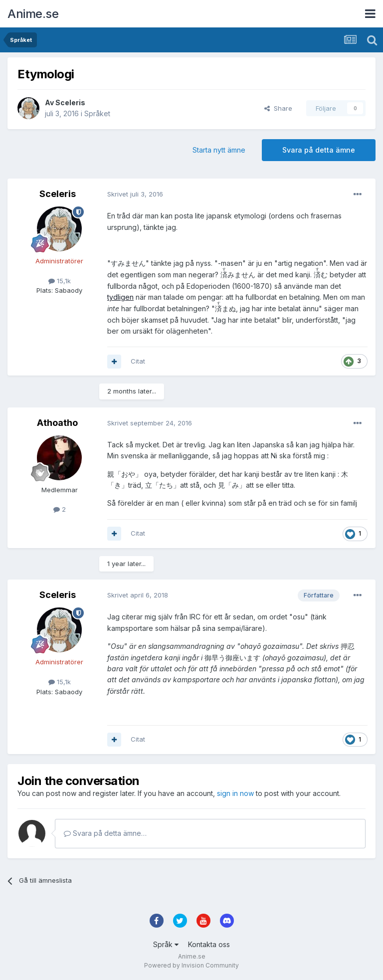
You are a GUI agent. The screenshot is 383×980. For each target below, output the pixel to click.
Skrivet (135, 194)
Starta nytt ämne (219, 150)
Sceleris (70, 102)
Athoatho (57, 423)
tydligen (120, 297)
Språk (166, 944)
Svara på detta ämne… (105, 833)
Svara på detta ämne (319, 150)
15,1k (60, 281)
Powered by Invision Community (191, 965)
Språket (97, 113)
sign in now (235, 793)
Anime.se (33, 14)
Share (278, 108)
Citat (138, 361)
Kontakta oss (209, 944)
